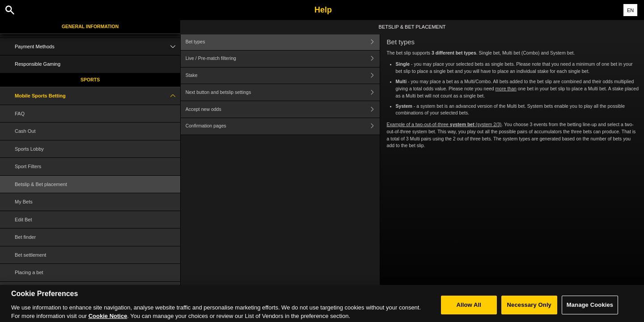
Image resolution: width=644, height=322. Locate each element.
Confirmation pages (283, 126)
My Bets (24, 202)
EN (630, 10)
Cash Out (25, 131)
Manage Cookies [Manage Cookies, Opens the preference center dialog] (590, 311)
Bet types (283, 42)
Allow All (469, 311)
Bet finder (25, 237)
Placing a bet (29, 272)
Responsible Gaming (38, 64)
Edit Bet (23, 220)
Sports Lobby (29, 149)
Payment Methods (97, 47)
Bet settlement (30, 255)
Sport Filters (28, 166)
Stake (283, 76)
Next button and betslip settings (283, 92)
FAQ (20, 114)
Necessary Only (529, 311)
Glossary (24, 290)
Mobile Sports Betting (97, 96)
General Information (90, 26)
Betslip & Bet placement (41, 184)
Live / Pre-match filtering (283, 59)
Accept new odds (283, 109)
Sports (90, 80)
